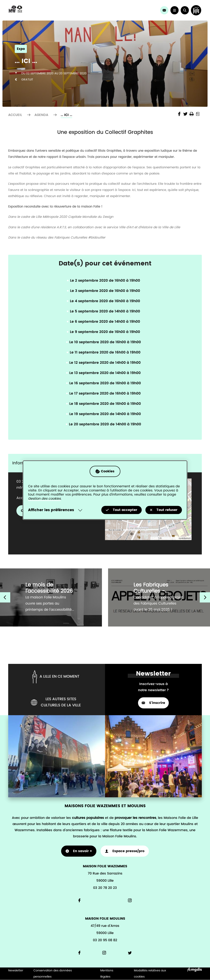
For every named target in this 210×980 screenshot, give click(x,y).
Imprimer (192, 114)
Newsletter (16, 971)
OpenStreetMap (170, 538)
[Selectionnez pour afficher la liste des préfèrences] (56, 510)
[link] (164, 10)
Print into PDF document (198, 114)
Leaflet (155, 538)
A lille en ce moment (55, 677)
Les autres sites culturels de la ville (56, 702)
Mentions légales (107, 974)
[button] (184, 10)
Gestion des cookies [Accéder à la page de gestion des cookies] (44, 499)
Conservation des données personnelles (53, 974)
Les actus (91, 17)
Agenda (91, 3)
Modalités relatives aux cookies (150, 974)
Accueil (15, 115)
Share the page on (179, 114)
